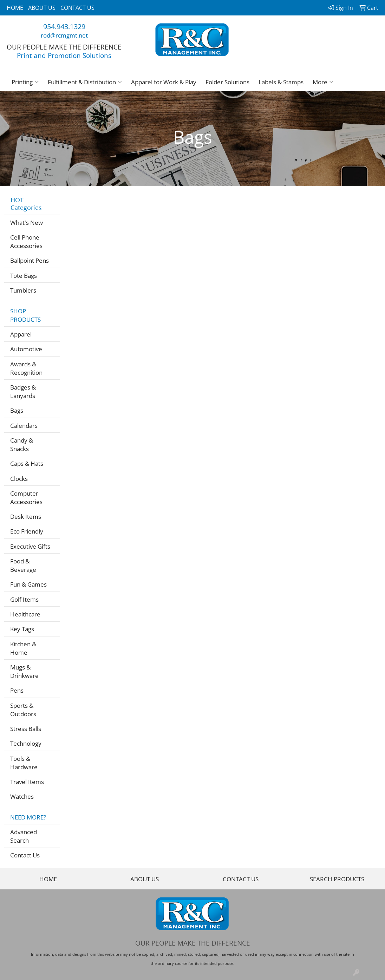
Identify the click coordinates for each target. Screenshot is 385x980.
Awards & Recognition (26, 368)
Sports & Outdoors (23, 710)
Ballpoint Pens (30, 260)
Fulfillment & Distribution (85, 82)
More (323, 82)
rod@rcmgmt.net (64, 35)
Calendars (24, 425)
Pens (17, 690)
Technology (26, 743)
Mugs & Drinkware (24, 671)
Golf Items (24, 599)
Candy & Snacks (22, 444)
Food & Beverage (23, 565)
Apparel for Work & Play (164, 82)
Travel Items (27, 782)
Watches (22, 796)
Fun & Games (28, 584)
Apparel (21, 334)
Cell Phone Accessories (26, 241)
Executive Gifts (30, 546)
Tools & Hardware (24, 763)
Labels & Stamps (281, 82)
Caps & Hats (27, 463)
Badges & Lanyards (23, 391)
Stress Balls (26, 729)
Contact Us (25, 855)
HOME (15, 8)
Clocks (19, 478)
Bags (17, 410)
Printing (25, 82)
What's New (27, 222)
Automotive (26, 349)
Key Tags (22, 629)
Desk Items (26, 516)
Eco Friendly (27, 531)
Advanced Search (24, 836)
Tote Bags (24, 275)
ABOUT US (42, 8)
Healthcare (25, 614)
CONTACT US (77, 8)
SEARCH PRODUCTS (337, 879)
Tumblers (23, 290)
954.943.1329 (64, 27)
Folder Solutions (227, 82)
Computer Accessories (26, 497)
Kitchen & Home (23, 648)
